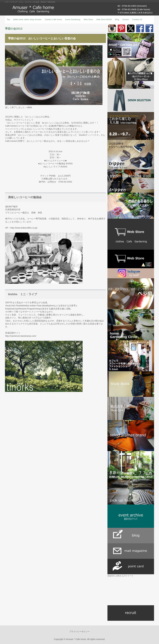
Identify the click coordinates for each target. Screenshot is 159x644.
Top (8, 19)
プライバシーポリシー (79, 632)
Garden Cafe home (53, 19)
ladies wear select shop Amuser (27, 19)
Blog (117, 19)
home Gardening (73, 19)
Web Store (88, 19)
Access (126, 19)
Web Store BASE (104, 19)
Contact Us (137, 19)
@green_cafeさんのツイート (121, 576)
